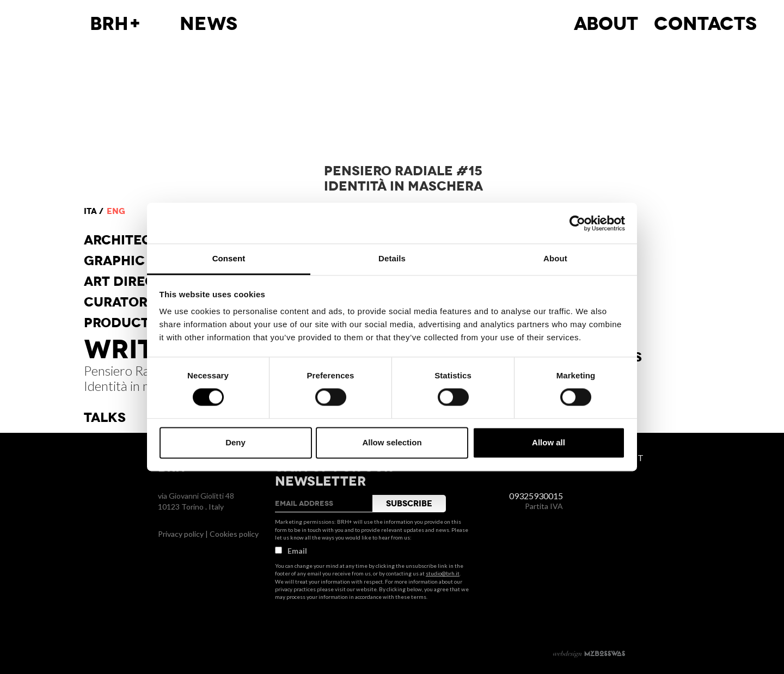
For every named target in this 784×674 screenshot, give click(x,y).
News (209, 24)
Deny (235, 442)
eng (116, 211)
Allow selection (392, 442)
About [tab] (555, 258)
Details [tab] (392, 258)
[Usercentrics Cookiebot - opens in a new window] (577, 223)
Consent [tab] (229, 258)
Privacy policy (181, 534)
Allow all (549, 442)
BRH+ (116, 24)
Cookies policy (234, 534)
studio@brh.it (443, 573)
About (606, 24)
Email (291, 551)
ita (90, 211)
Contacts (705, 24)
